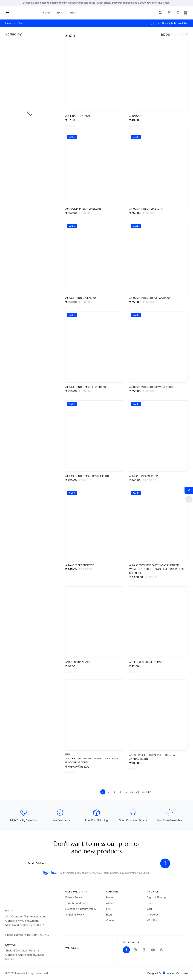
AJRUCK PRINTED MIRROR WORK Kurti (151, 387)
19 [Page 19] (132, 792)
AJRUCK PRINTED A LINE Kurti (146, 209)
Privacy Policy (74, 897)
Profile (169, 13)
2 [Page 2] (108, 792)
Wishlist (178, 13)
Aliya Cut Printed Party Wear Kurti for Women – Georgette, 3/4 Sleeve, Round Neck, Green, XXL (157, 569)
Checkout (152, 915)
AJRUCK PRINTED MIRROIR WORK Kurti (151, 298)
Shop (73, 13)
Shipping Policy (74, 915)
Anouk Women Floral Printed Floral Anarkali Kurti (153, 757)
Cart (149, 909)
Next (149, 792)
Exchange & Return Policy (81, 909)
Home (46, 13)
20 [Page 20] (137, 792)
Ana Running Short (78, 662)
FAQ (109, 909)
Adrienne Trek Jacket (79, 116)
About (110, 903)
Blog (60, 13)
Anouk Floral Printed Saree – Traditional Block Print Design (92, 761)
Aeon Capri (136, 116)
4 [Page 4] (120, 792)
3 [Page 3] (114, 792)
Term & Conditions (76, 903)
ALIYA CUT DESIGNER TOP (143, 476)
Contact (111, 920)
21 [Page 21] (143, 792)
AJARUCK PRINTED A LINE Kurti (83, 209)
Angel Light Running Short (146, 662)
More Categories (8, 13)
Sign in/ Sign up (156, 897)
